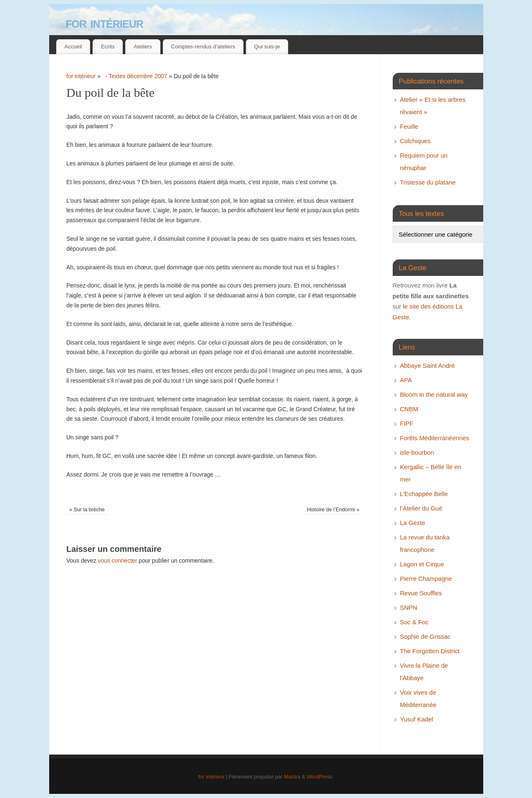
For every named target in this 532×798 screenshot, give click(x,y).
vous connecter (118, 561)
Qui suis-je (267, 47)
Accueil (73, 47)
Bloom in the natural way (434, 394)
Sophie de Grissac (426, 636)
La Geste (413, 523)
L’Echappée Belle (424, 494)
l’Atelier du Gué (421, 508)
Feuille (409, 126)
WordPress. (320, 777)
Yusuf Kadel (417, 719)
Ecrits (108, 47)
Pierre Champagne (426, 579)
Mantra (292, 777)
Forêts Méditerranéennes (435, 438)
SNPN (409, 607)
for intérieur (105, 23)
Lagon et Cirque (422, 564)
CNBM (409, 409)
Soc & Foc (414, 622)
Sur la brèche (87, 510)
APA (406, 380)
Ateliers (143, 47)
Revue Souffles (421, 593)
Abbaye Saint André (428, 365)
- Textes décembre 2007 (135, 76)
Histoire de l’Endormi (333, 510)
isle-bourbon (417, 452)
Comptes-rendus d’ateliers (203, 47)
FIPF (407, 423)
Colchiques (415, 141)
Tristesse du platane (428, 182)
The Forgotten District (430, 651)
